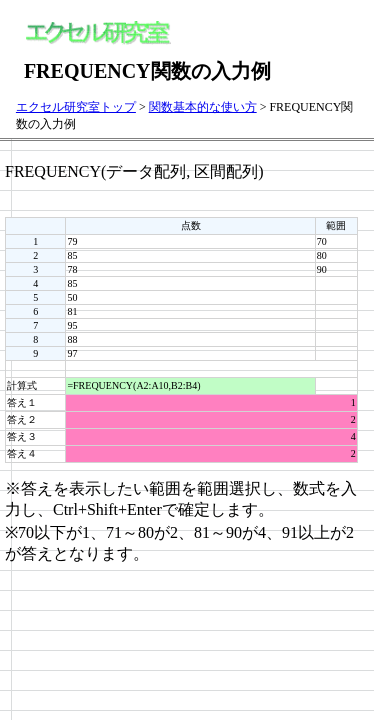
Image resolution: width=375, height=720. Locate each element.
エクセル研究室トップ (76, 107)
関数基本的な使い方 (203, 107)
